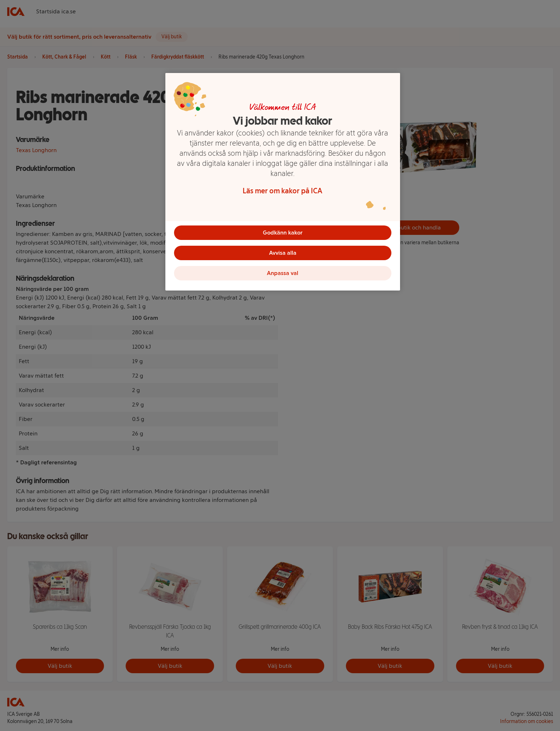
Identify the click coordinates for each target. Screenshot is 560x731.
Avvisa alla (283, 253)
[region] (283, 182)
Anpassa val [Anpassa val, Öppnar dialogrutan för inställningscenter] (283, 273)
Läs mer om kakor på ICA (283, 191)
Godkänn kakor (283, 233)
